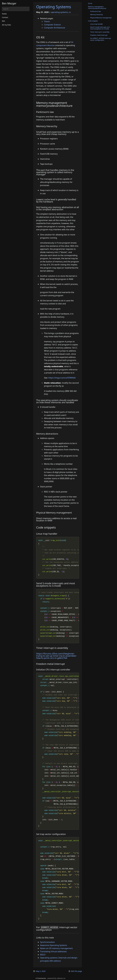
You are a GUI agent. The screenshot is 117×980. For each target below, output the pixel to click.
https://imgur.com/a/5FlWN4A (62, 378)
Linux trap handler (97, 24)
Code (93, 21)
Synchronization (47, 942)
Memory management (97, 7)
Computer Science (52, 25)
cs (70, 12)
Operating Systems (54, 7)
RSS (3, 21)
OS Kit (90, 3)
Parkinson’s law (95, 11)
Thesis (47, 21)
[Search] (16, 9)
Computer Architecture (55, 28)
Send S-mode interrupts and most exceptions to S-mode (100, 28)
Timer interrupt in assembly (100, 32)
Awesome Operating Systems (54, 945)
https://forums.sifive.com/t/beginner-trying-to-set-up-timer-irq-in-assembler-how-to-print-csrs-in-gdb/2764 (57, 656)
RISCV (43, 955)
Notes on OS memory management (56, 948)
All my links (6, 25)
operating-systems (59, 12)
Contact (5, 17)
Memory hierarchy (97, 15)
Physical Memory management (101, 18)
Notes (4, 14)
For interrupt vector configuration (101, 39)
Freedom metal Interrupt (99, 35)
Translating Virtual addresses (53, 951)
